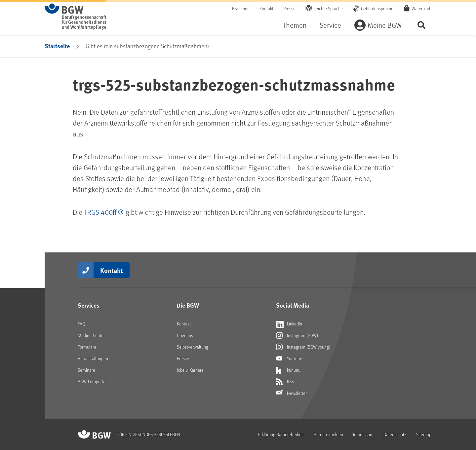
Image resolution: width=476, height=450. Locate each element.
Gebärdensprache (377, 8)
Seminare (86, 370)
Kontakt (266, 8)
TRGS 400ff (100, 212)
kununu (288, 370)
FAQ (81, 324)
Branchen (241, 8)
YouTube (289, 358)
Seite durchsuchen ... (421, 25)
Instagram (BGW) (297, 335)
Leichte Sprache (328, 8)
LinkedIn (289, 324)
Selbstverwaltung (193, 347)
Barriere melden (328, 434)
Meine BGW (385, 25)
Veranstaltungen (93, 358)
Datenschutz (395, 434)
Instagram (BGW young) (303, 347)
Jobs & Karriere (190, 370)
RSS (285, 382)
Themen (295, 25)
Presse (289, 8)
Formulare (87, 347)
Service (330, 25)
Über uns (185, 335)
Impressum (363, 434)
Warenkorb (421, 8)
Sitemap (424, 434)
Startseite (57, 46)
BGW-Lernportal (92, 381)
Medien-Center (91, 335)
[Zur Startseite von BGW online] (76, 17)
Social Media (293, 305)
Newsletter (291, 393)
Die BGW (188, 305)
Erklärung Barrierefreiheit (281, 434)
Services (89, 305)
